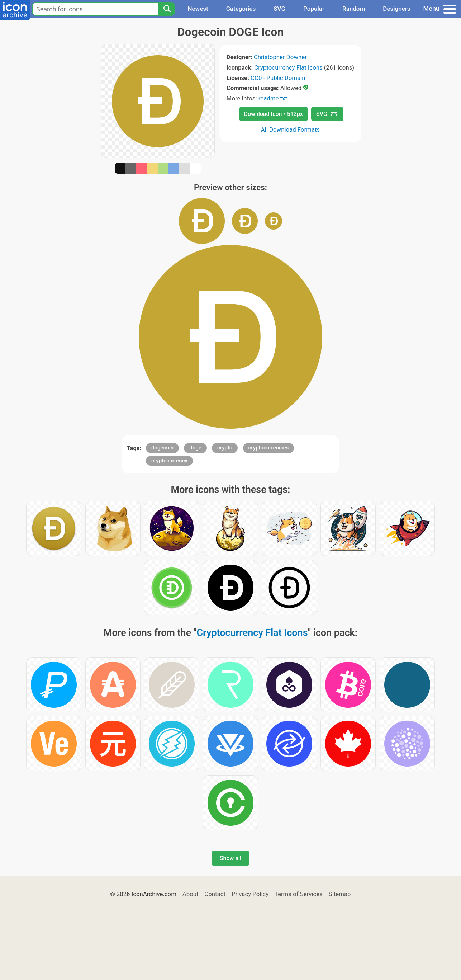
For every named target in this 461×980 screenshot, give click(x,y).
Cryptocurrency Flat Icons (288, 67)
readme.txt (273, 98)
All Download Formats (291, 129)
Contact (215, 894)
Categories (241, 9)
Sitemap (340, 894)
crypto (225, 448)
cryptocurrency (169, 461)
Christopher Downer (280, 57)
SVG (279, 9)
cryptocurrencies (269, 448)
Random (354, 9)
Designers (396, 9)
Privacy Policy (250, 894)
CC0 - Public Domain (278, 78)
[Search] (167, 9)
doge (195, 448)
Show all (230, 858)
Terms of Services (299, 894)
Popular (314, 9)
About (191, 894)
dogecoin (162, 448)
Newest (198, 9)
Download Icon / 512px (274, 114)
